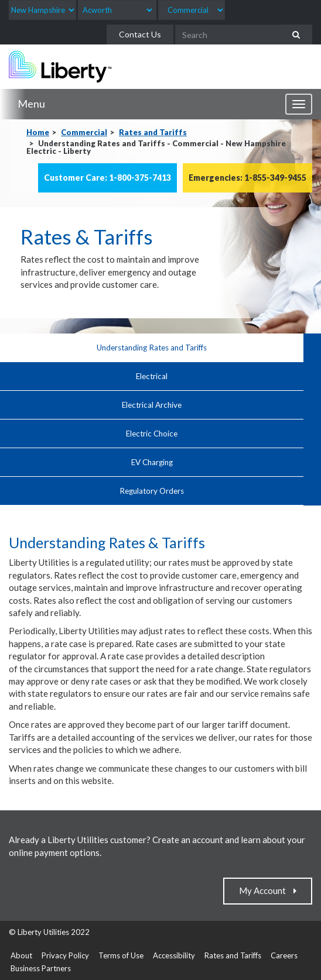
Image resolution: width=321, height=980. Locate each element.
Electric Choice (152, 434)
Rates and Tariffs (153, 132)
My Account (265, 890)
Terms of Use (121, 955)
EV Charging (152, 462)
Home (38, 132)
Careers (284, 955)
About (21, 955)
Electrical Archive (152, 405)
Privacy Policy (65, 955)
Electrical (152, 376)
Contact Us (140, 34)
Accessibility (174, 955)
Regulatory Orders (152, 491)
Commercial (84, 132)
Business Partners (41, 968)
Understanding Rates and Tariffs (152, 348)
